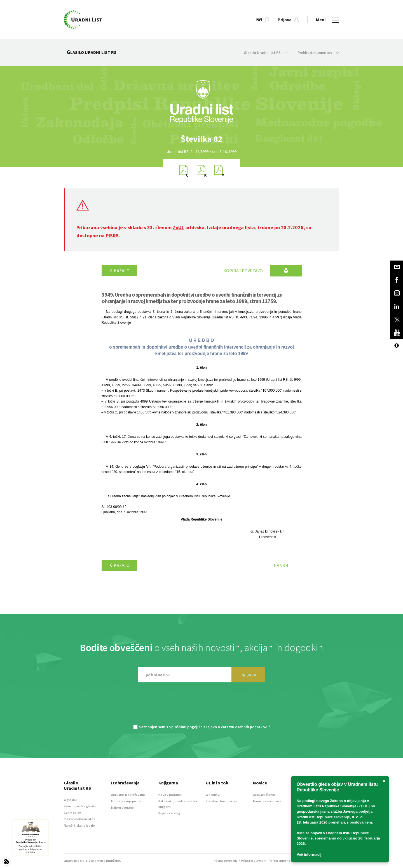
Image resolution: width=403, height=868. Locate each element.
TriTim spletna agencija (286, 861)
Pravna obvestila (225, 861)
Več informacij (309, 854)
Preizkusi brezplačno (221, 801)
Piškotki (247, 861)
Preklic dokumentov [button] (318, 53)
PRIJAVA (248, 675)
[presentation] (201, 706)
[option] (201, 139)
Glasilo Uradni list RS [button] (266, 53)
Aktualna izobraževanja (128, 795)
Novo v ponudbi (170, 795)
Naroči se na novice (267, 801)
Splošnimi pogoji (184, 727)
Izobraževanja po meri (127, 801)
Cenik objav (72, 813)
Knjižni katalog (169, 813)
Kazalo (119, 271)
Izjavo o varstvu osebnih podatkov (236, 727)
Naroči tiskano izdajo (79, 825)
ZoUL (178, 227)
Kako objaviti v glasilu (80, 806)
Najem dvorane (122, 807)
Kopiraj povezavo (243, 271)
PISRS (112, 236)
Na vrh (281, 565)
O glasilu (70, 800)
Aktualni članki (264, 795)
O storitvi (213, 795)
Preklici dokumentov (79, 819)
